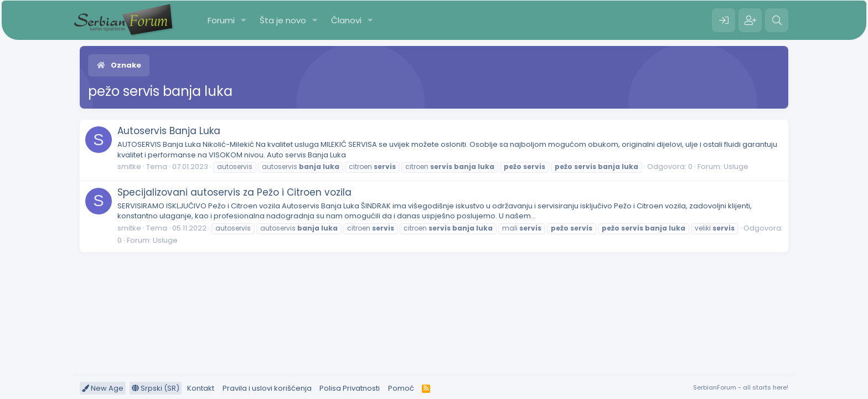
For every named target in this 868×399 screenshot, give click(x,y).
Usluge (736, 167)
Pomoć (401, 388)
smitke (129, 167)
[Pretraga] (777, 21)
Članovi (346, 20)
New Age (103, 388)
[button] (244, 20)
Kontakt (201, 388)
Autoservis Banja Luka (169, 131)
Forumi (221, 20)
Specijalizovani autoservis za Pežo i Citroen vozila (234, 192)
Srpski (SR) (156, 388)
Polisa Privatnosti (350, 388)
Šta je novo (283, 20)
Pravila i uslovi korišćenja (267, 388)
